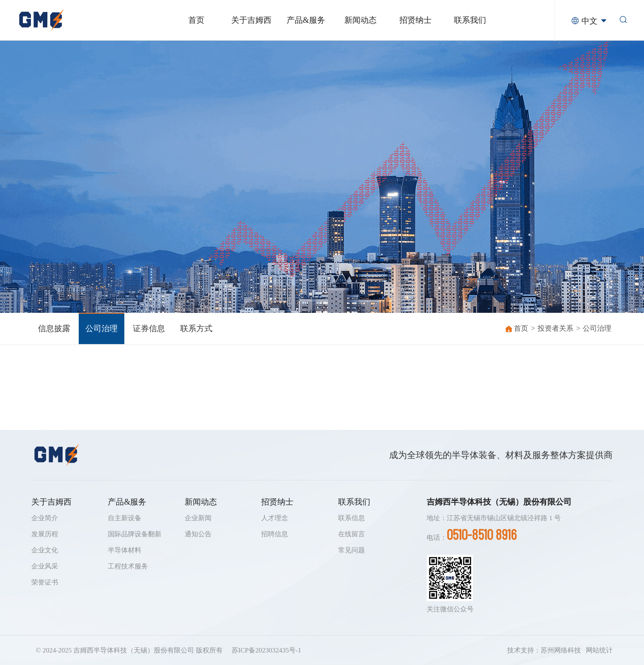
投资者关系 (555, 328)
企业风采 (45, 566)
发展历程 (45, 534)
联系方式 (196, 328)
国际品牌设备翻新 (135, 534)
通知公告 (198, 534)
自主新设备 (125, 518)
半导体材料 (125, 550)
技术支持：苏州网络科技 (544, 650)
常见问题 (352, 550)
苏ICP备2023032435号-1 (267, 650)
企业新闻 (198, 518)
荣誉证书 (45, 582)
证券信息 (149, 328)
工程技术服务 (128, 566)
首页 (521, 328)
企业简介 (45, 518)
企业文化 (45, 550)
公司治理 (102, 328)
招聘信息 (275, 534)
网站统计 (599, 650)
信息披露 (54, 328)
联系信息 (352, 518)
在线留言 (352, 534)
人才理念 (275, 518)
